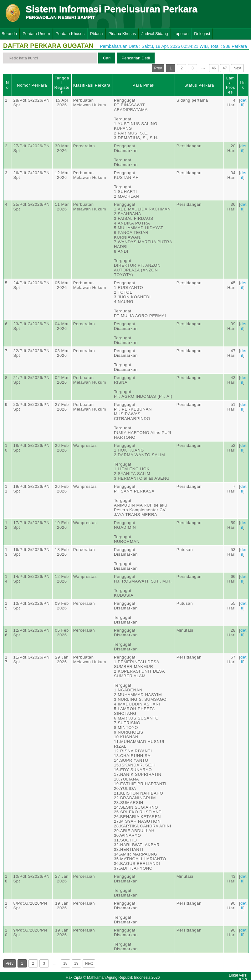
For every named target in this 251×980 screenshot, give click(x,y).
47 (225, 68)
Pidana (96, 34)
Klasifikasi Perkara (92, 85)
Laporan (181, 34)
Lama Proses (231, 85)
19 (76, 963)
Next (237, 68)
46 (214, 68)
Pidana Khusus (122, 34)
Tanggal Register (62, 85)
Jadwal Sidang (155, 34)
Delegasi (202, 34)
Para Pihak (143, 85)
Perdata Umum (36, 34)
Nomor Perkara (32, 85)
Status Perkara (199, 85)
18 (65, 963)
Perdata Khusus (70, 34)
